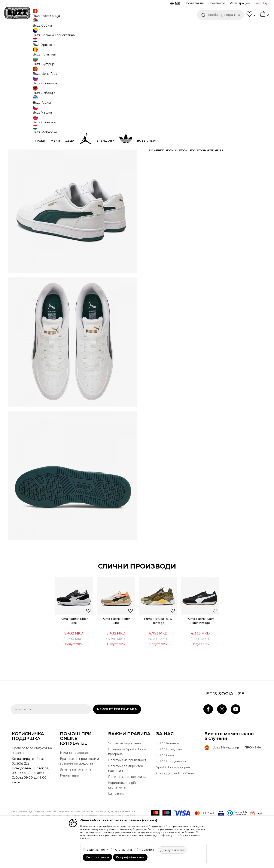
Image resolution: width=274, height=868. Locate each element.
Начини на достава (75, 780)
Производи (46, 34)
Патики (75, 34)
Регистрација (240, 3)
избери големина (160, 68)
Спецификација (201, 141)
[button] (220, 15)
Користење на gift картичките (122, 812)
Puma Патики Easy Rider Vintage (199, 645)
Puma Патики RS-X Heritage (158, 645)
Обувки (62, 34)
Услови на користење (125, 771)
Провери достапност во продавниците (201, 155)
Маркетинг (147, 850)
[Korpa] (264, 16)
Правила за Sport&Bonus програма (127, 779)
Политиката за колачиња (127, 804)
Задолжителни (97, 850)
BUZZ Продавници (171, 789)
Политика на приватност (127, 787)
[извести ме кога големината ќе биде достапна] (152, 75)
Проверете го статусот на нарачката (32, 778)
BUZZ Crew (165, 783)
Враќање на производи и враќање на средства (79, 788)
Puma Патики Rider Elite (75, 645)
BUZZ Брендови (169, 777)
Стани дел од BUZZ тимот (176, 801)
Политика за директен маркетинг (126, 796)
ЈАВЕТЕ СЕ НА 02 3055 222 (83, 28)
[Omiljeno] (251, 16)
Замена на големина (76, 797)
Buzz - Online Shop (23, 34)
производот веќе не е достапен (179, 115)
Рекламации (69, 803)
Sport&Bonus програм (173, 795)
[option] (137, 28)
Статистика (124, 850)
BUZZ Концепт (168, 771)
